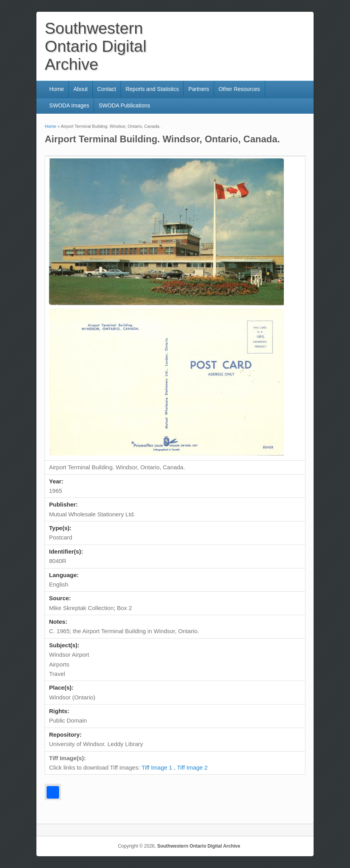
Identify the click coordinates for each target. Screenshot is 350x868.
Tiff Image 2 (192, 767)
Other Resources (239, 89)
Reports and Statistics (152, 89)
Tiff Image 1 (157, 767)
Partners (199, 89)
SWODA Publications (124, 105)
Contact (106, 89)
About (80, 89)
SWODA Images (69, 105)
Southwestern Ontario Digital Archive (198, 846)
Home (57, 89)
